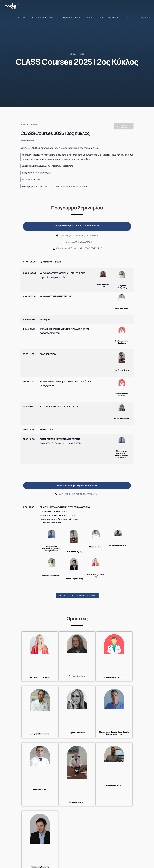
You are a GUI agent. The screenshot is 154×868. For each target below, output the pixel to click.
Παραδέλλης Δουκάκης (74, 579)
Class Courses (78, 54)
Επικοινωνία (145, 18)
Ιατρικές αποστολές (94, 18)
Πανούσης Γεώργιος (122, 370)
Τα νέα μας (129, 18)
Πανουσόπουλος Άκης (118, 545)
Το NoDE (22, 18)
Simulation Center (71, 18)
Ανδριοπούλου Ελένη (103, 286)
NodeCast (113, 18)
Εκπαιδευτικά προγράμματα (44, 18)
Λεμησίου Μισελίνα (122, 419)
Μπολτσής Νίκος (122, 308)
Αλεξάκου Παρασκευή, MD (96, 576)
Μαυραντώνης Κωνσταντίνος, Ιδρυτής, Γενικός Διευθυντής (122, 454)
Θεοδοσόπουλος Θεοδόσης (122, 342)
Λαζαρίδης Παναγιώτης (122, 287)
